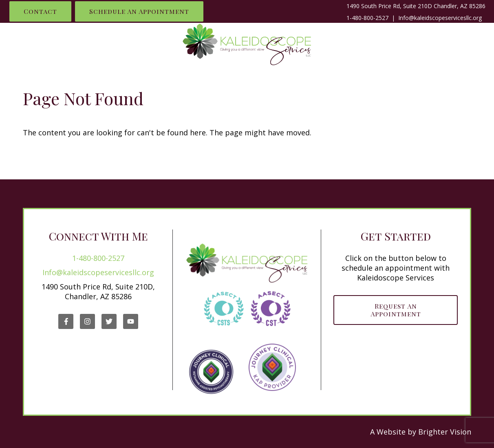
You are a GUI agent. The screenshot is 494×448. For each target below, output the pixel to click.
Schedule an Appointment (139, 11)
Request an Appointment (396, 310)
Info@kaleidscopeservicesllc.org (98, 272)
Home (21, 43)
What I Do (66, 43)
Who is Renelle (131, 43)
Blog (469, 43)
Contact (40, 11)
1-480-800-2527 (367, 18)
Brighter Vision (445, 432)
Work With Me (367, 43)
